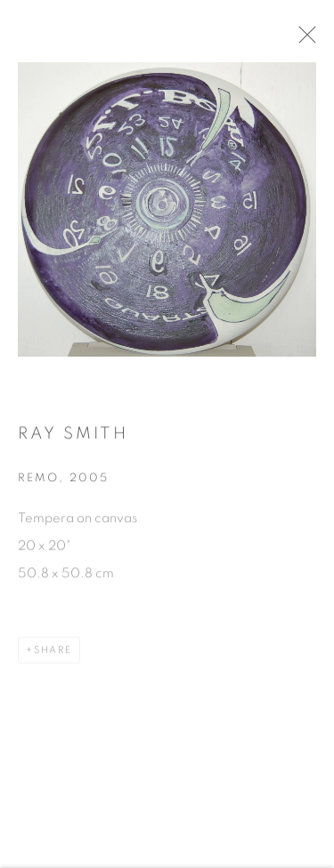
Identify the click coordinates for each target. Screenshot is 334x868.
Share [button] (53, 654)
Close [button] (311, 40)
